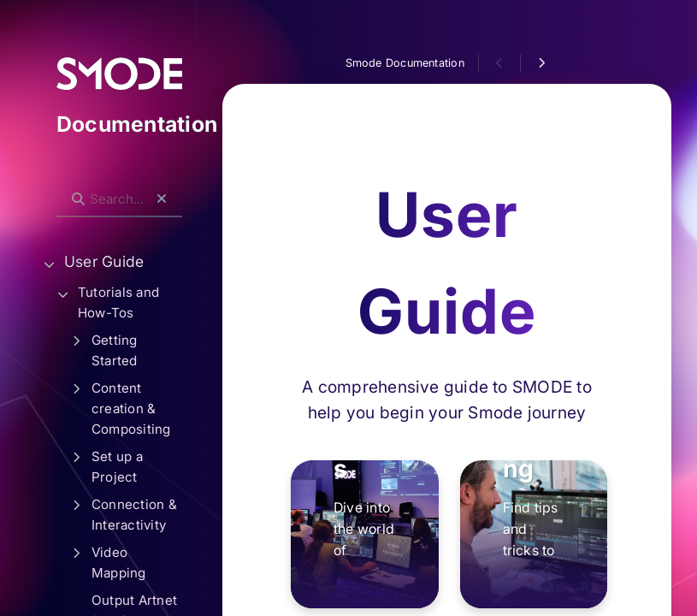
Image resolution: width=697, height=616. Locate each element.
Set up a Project (117, 467)
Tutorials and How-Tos (118, 302)
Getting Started (115, 350)
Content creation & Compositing (131, 409)
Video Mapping (119, 563)
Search (65, 185)
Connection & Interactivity (134, 515)
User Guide (104, 261)
